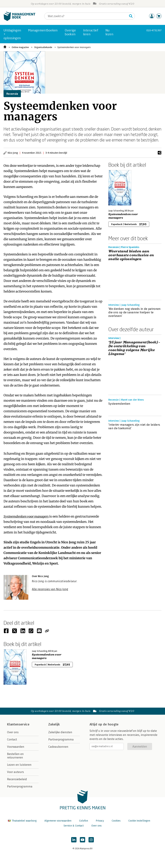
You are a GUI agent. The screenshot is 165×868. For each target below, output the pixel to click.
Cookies (116, 821)
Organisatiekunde (43, 47)
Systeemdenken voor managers (74, 47)
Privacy (100, 821)
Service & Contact (74, 826)
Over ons (13, 732)
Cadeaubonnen (58, 747)
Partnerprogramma (20, 786)
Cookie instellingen (139, 821)
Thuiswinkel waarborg (23, 821)
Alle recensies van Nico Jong (50, 589)
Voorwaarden (16, 747)
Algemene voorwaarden (58, 821)
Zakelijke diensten (60, 732)
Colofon (84, 821)
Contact (12, 739)
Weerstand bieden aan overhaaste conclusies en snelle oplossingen (131, 255)
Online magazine (20, 47)
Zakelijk (54, 724)
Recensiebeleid (17, 779)
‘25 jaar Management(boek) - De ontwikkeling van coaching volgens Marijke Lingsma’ (134, 348)
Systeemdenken (119, 404)
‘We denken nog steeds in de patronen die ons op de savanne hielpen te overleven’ (135, 312)
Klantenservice (18, 724)
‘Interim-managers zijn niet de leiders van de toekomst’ (134, 426)
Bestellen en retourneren (15, 756)
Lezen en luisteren (19, 765)
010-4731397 (154, 30)
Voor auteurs (15, 772)
